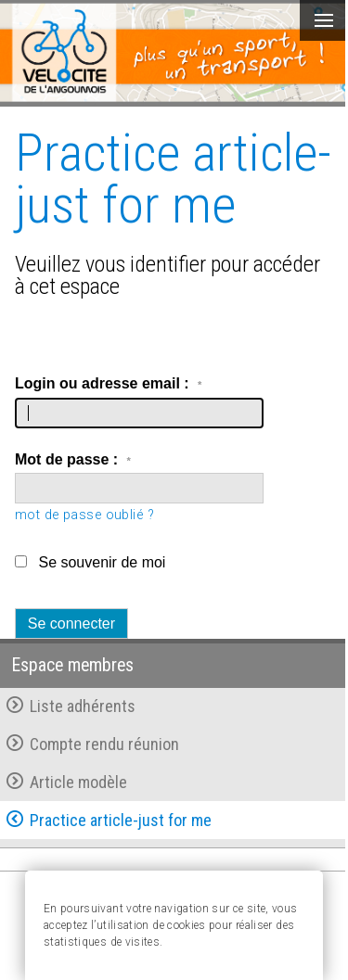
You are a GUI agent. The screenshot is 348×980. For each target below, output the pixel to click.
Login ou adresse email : (108, 383)
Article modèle (67, 782)
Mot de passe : (73, 459)
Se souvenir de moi (102, 562)
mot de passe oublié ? (84, 515)
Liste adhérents (71, 706)
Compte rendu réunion (93, 744)
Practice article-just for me (109, 820)
